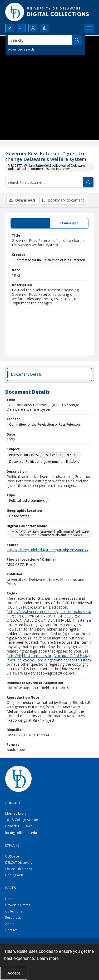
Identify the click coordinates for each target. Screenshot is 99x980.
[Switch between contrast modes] (44, 28)
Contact (11, 930)
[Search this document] (44, 182)
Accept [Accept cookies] (14, 973)
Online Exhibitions (19, 869)
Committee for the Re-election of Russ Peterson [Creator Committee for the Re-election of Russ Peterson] (50, 260)
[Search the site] (40, 40)
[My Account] (33, 28)
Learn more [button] (48, 958)
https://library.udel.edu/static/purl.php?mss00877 (48, 550)
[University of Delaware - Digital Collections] (47, 12)
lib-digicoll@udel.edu (21, 833)
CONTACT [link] (13, 803)
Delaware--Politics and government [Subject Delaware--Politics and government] (35, 462)
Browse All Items (18, 905)
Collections (14, 911)
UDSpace (12, 856)
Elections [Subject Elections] (73, 462)
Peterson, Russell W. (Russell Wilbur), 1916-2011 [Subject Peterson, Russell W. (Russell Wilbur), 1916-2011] (44, 455)
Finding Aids (14, 875)
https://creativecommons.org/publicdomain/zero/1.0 (49, 614)
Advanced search (21, 49)
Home (10, 899)
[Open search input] (10, 28)
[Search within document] (88, 182)
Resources (13, 918)
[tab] (30, 223)
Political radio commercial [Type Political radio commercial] (29, 501)
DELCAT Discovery (19, 863)
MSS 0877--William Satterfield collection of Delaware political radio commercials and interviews (46, 167)
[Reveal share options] (21, 28)
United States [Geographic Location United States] (19, 516)
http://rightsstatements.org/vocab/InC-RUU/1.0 (47, 656)
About (10, 924)
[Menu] (89, 28)
